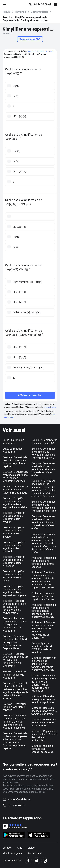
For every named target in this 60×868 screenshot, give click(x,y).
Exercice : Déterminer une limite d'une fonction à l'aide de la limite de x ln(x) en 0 (43, 453)
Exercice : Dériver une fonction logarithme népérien (14, 707)
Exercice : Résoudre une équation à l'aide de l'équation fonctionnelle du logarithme (14, 625)
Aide (20, 848)
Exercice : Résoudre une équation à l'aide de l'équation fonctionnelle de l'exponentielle (14, 607)
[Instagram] (45, 861)
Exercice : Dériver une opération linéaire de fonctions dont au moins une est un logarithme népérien (14, 722)
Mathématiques (39, 12)
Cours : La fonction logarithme (13, 442)
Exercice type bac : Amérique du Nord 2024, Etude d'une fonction (42, 648)
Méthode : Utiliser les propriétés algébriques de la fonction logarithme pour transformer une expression (44, 683)
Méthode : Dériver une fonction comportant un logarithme (44, 723)
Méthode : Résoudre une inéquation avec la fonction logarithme (44, 711)
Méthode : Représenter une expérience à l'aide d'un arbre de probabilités (44, 736)
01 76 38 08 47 (43, 4)
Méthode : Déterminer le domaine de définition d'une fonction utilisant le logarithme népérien (43, 664)
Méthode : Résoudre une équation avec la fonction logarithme (43, 699)
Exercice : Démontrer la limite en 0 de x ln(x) (44, 442)
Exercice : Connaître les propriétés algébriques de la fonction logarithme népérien (16, 476)
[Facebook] (28, 861)
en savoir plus (50, 407)
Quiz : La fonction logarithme (13, 450)
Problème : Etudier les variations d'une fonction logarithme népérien (44, 562)
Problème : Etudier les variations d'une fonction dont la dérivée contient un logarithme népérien (44, 611)
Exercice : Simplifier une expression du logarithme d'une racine (14, 576)
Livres (31, 848)
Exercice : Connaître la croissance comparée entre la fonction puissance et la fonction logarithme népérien (15, 741)
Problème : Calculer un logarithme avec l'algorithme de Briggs (15, 490)
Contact (7, 848)
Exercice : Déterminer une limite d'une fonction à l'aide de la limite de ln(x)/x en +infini (43, 469)
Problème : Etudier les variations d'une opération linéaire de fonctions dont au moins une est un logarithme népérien (44, 580)
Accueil (7, 12)
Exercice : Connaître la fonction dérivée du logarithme (15, 675)
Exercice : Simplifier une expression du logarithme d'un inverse (14, 532)
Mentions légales (12, 853)
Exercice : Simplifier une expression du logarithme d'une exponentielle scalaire (15, 503)
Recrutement (35, 853)
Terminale (21, 12)
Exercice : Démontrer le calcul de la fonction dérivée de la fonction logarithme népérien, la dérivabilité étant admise (15, 691)
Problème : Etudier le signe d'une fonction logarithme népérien (43, 596)
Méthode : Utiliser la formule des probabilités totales (42, 749)
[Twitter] (37, 861)
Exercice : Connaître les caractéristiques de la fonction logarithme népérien (16, 462)
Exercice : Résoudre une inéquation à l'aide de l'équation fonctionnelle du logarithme (15, 660)
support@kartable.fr (19, 799)
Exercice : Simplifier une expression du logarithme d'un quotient (14, 547)
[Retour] (6, 4)
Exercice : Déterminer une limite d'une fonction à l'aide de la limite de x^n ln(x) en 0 (44, 506)
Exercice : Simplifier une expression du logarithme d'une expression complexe (14, 591)
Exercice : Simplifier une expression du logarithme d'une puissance (14, 561)
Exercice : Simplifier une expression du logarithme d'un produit (14, 517)
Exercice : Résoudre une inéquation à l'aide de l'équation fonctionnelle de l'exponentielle (15, 642)
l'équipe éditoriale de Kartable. (40, 51)
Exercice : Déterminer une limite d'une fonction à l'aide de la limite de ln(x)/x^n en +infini (43, 522)
